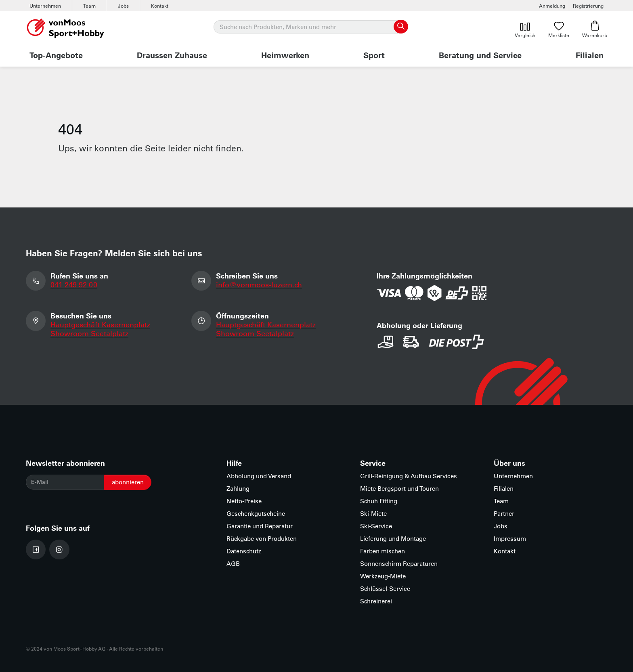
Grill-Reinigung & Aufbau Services (409, 476)
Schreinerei (376, 601)
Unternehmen (45, 6)
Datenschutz (244, 551)
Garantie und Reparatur (260, 526)
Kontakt (160, 6)
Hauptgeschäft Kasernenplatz (100, 324)
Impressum (510, 539)
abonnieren (128, 482)
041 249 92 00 (74, 285)
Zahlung (238, 489)
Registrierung (588, 6)
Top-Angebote (56, 55)
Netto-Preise (244, 501)
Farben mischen (383, 551)
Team (89, 6)
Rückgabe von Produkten (262, 539)
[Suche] (310, 27)
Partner (504, 514)
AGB (233, 564)
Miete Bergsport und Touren (399, 489)
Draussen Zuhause (172, 55)
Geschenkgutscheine (256, 514)
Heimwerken (285, 55)
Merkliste (559, 29)
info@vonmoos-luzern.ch (259, 285)
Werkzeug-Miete (383, 576)
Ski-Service (376, 526)
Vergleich (525, 29)
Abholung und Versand (259, 476)
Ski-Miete (373, 514)
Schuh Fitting (379, 501)
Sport (374, 55)
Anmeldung (552, 6)
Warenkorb (595, 29)
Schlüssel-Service (385, 589)
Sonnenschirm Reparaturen (399, 564)
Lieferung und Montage (393, 539)
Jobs (123, 6)
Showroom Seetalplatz (89, 333)
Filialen (590, 55)
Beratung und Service (480, 55)
